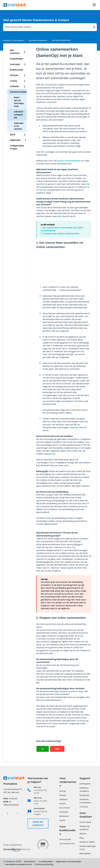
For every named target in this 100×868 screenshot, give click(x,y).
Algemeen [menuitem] (15, 140)
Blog (82, 838)
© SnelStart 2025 (12, 862)
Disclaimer (30, 862)
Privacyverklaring (44, 864)
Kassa (62, 820)
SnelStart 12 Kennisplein (14, 40)
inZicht (63, 804)
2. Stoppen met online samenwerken (60, 234)
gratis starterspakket (69, 161)
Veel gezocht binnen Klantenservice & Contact (36, 20)
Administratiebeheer (38, 40)
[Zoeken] (94, 27)
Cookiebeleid (46, 862)
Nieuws (83, 834)
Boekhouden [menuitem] (17, 70)
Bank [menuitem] (12, 135)
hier (88, 184)
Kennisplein (85, 784)
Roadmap (84, 795)
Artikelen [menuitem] (15, 86)
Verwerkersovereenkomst (19, 864)
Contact (84, 807)
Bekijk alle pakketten (38, 824)
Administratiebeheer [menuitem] (21, 92)
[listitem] (38, 790)
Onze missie (85, 822)
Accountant (65, 839)
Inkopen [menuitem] (14, 75)
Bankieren (64, 816)
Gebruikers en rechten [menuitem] (19, 126)
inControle (65, 808)
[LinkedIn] (17, 813)
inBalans (63, 799)
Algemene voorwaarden (68, 862)
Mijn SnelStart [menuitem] (15, 52)
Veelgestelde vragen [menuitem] (17, 147)
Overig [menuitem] (13, 81)
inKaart (63, 795)
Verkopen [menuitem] (15, 64)
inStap (63, 791)
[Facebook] (8, 813)
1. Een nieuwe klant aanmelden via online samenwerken (62, 229)
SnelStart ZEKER (87, 842)
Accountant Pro (67, 844)
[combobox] (48, 27)
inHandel (64, 812)
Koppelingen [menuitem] (17, 59)
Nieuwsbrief (85, 853)
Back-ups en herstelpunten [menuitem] (19, 102)
